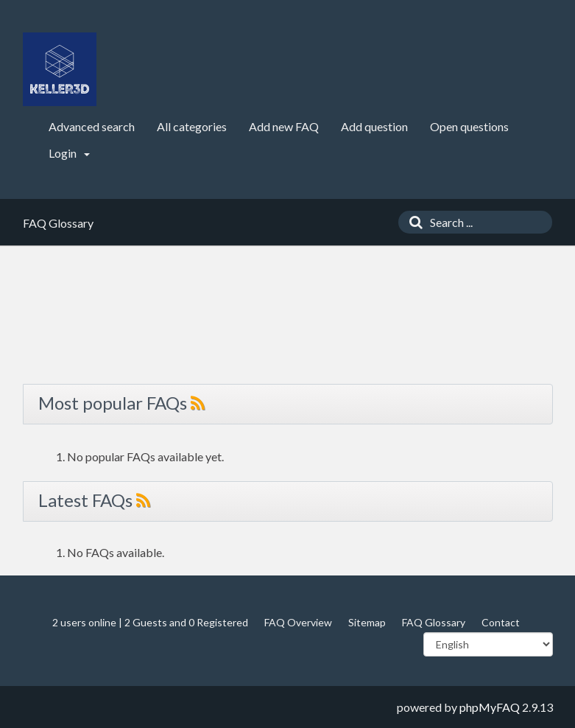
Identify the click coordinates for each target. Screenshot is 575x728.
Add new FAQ (284, 126)
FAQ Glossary (434, 622)
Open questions (469, 126)
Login (69, 153)
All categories (192, 126)
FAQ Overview (298, 622)
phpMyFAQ (490, 707)
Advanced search (92, 126)
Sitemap (367, 622)
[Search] (412, 222)
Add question (374, 126)
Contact (501, 622)
